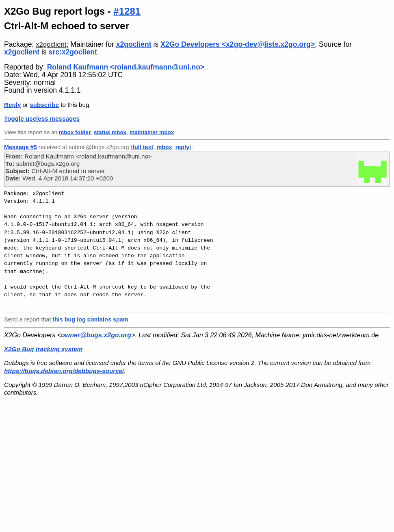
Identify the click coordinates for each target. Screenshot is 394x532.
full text (143, 147)
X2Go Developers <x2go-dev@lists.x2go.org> (238, 44)
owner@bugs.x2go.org (96, 335)
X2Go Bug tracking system (43, 349)
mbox (164, 147)
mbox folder (75, 132)
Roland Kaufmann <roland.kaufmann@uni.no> (126, 67)
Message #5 (21, 147)
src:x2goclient (73, 52)
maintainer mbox (152, 132)
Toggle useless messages (42, 118)
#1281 (127, 11)
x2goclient (51, 45)
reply (182, 147)
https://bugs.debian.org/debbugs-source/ (64, 371)
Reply (12, 105)
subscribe (44, 105)
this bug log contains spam (90, 319)
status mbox (110, 132)
